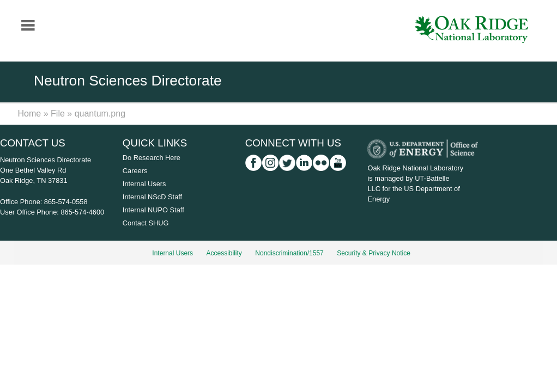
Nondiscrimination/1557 (289, 253)
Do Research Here (152, 158)
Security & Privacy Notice (374, 253)
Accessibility (224, 253)
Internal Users (144, 184)
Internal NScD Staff (152, 197)
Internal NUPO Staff (153, 210)
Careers (135, 171)
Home (30, 114)
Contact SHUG (146, 223)
